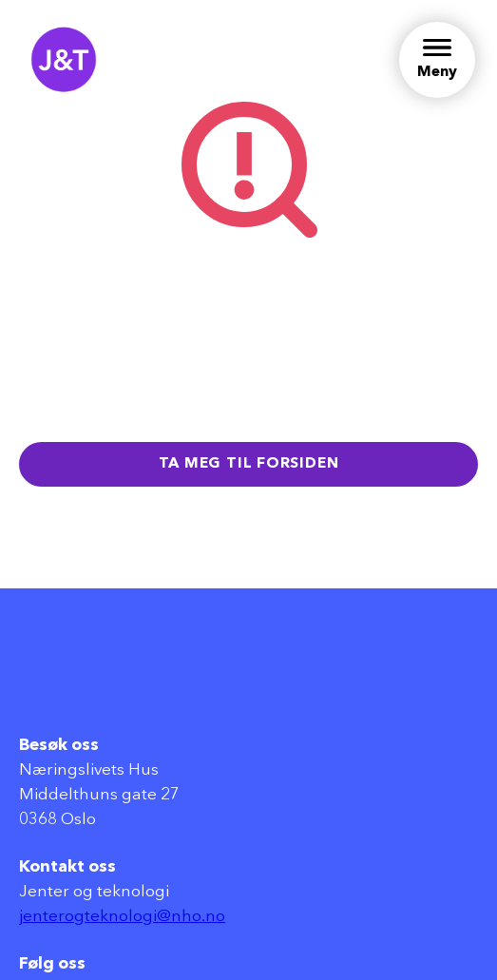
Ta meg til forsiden (249, 464)
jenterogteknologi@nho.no (122, 917)
